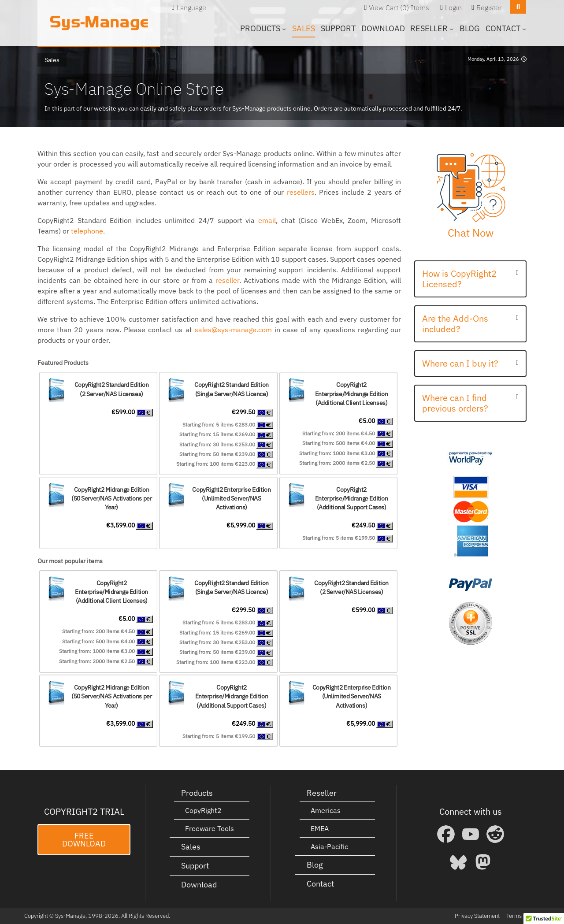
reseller (227, 280)
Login (453, 7)
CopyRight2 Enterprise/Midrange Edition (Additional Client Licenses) (352, 393)
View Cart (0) (389, 7)
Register (489, 7)
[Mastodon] (483, 862)
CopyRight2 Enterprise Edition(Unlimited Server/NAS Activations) (231, 498)
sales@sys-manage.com (233, 330)
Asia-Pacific (329, 846)
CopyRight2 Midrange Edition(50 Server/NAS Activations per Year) (111, 498)
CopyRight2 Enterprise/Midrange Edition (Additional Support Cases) (352, 498)
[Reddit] (495, 834)
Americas (326, 810)
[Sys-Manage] (99, 23)
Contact (320, 884)
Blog (470, 28)
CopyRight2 (203, 810)
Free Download (84, 840)
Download (383, 28)
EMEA (320, 828)
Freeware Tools (210, 828)
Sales (304, 28)
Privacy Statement (477, 916)
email (267, 220)
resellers (301, 192)
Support (338, 28)
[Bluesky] (458, 862)
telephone (87, 231)
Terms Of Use (523, 916)
